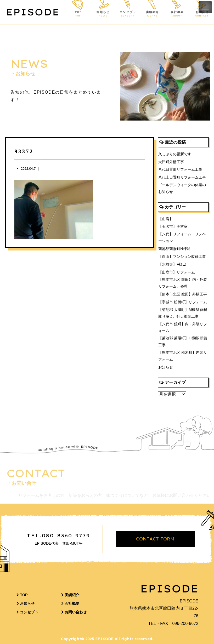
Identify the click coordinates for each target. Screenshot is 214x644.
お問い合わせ (74, 612)
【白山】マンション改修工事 (182, 257)
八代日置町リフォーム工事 (180, 169)
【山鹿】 (166, 219)
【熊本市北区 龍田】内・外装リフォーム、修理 (183, 283)
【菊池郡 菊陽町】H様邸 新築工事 (183, 341)
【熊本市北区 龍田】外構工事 (183, 294)
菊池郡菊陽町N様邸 (174, 249)
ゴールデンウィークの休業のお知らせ (182, 188)
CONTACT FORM (155, 539)
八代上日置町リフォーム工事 (182, 177)
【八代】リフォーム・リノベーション (182, 237)
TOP (78, 14)
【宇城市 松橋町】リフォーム (183, 302)
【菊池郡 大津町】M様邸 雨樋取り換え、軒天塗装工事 (183, 313)
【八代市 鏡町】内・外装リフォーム (183, 327)
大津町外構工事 (171, 162)
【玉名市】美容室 (173, 226)
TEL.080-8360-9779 (58, 535)
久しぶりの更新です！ (177, 154)
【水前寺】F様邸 (172, 264)
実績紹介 (152, 14)
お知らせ (103, 14)
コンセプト (128, 14)
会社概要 (177, 14)
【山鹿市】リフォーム (177, 272)
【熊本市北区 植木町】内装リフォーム (183, 356)
